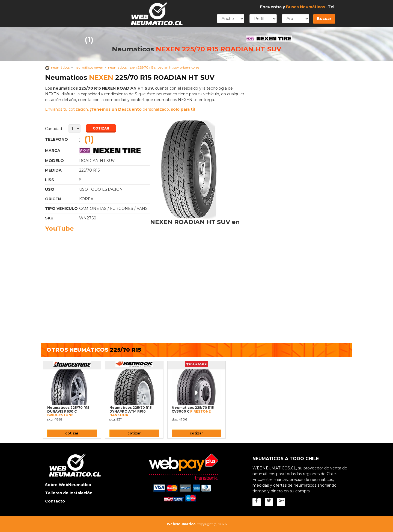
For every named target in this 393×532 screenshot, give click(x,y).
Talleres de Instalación (69, 493)
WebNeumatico (181, 524)
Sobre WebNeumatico (68, 485)
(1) (89, 40)
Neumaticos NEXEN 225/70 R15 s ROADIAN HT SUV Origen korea (154, 67)
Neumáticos (60, 67)
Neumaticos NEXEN (115, 151)
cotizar (72, 433)
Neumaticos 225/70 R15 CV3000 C (193, 409)
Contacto (55, 501)
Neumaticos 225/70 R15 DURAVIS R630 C (68, 411)
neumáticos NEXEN (89, 67)
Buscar (324, 19)
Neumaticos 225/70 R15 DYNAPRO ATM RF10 (130, 411)
